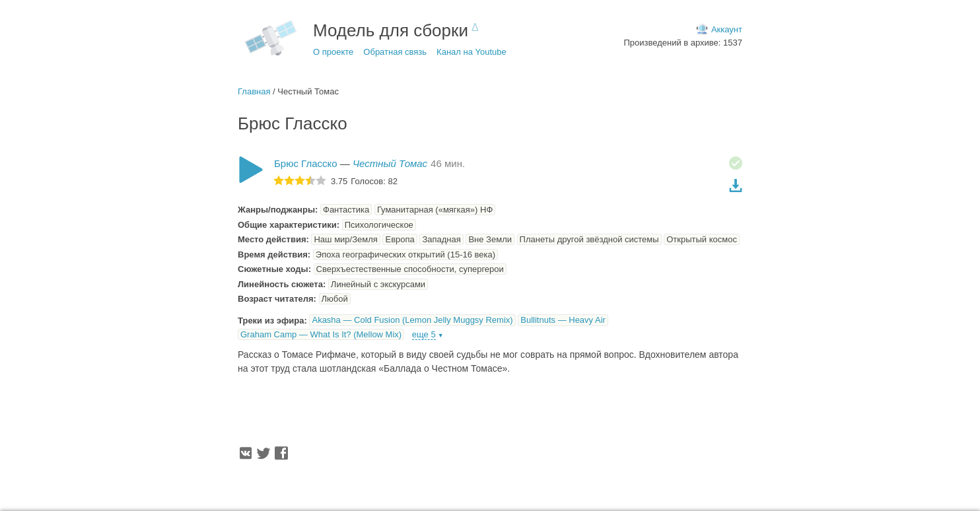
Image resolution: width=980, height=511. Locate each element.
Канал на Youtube (472, 52)
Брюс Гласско (306, 163)
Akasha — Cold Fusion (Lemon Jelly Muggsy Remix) (412, 320)
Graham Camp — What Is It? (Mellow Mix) (321, 334)
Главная (254, 91)
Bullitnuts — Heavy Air (563, 320)
